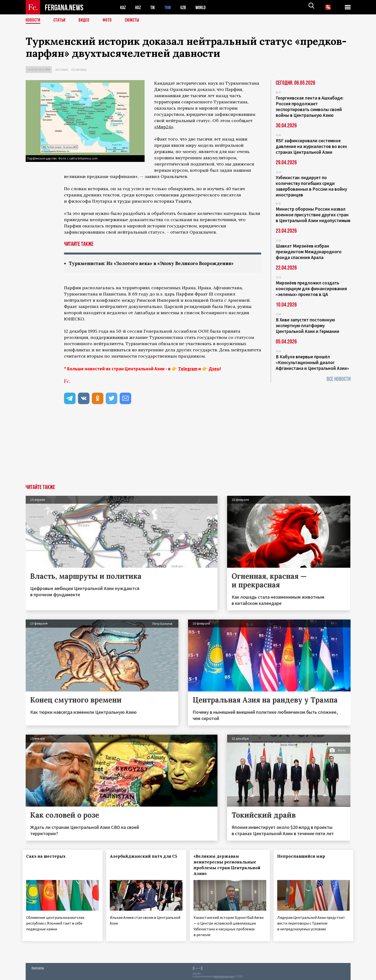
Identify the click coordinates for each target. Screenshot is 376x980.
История (62, 70)
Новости (33, 20)
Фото (109, 20)
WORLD (205, 7)
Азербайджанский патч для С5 (139, 859)
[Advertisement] (188, 449)
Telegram (188, 369)
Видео (86, 20)
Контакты (38, 966)
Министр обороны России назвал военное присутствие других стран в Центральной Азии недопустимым (313, 215)
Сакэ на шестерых (49, 856)
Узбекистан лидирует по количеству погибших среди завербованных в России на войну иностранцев (311, 186)
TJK (154, 7)
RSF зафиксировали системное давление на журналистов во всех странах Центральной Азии (311, 146)
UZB (186, 7)
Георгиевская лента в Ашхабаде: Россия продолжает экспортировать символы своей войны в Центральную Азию (310, 106)
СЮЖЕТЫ (135, 20)
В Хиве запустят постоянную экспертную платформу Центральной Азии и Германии (308, 325)
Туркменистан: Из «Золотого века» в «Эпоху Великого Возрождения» (157, 263)
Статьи (61, 20)
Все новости (339, 379)
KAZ (123, 7)
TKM (170, 7)
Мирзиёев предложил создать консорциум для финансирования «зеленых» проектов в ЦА (311, 289)
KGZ (139, 7)
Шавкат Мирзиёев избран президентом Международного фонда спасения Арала (309, 252)
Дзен (214, 369)
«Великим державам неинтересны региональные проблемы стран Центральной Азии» (228, 865)
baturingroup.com (224, 975)
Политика (79, 70)
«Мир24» (164, 127)
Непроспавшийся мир (304, 856)
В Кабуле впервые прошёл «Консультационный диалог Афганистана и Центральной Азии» (312, 362)
